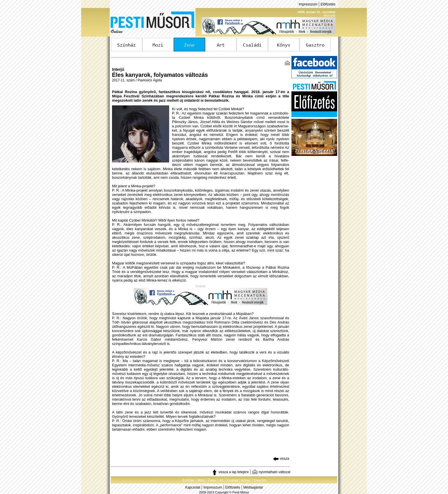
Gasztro (260, 480)
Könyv (246, 480)
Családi (232, 480)
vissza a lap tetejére (230, 472)
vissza (281, 459)
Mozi (201, 480)
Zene (212, 480)
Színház (188, 480)
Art (221, 480)
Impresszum (308, 4)
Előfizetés (328, 4)
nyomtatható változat (271, 472)
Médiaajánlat (253, 487)
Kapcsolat (193, 487)
